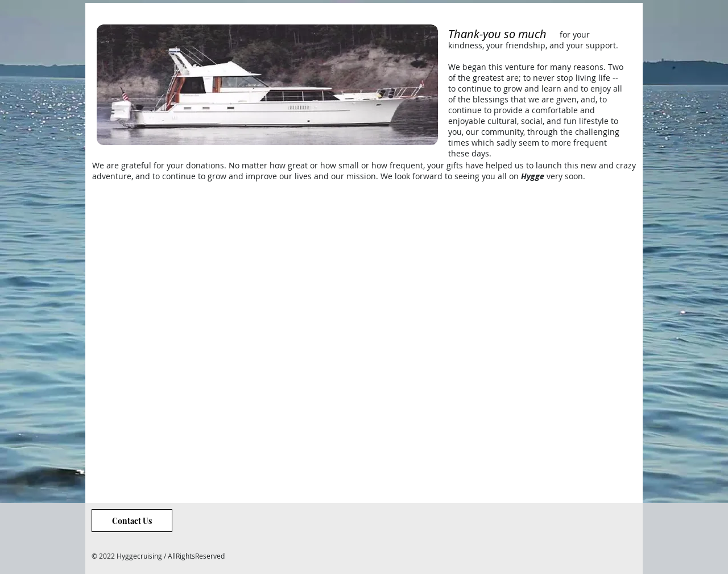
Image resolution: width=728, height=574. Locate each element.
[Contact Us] (132, 521)
